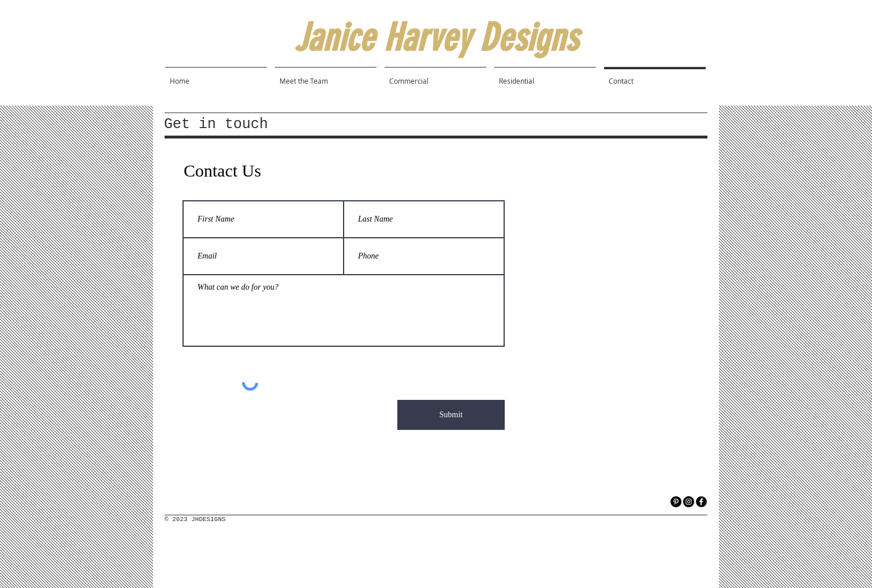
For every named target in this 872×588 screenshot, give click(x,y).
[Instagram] (689, 502)
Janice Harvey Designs (436, 38)
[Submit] (451, 415)
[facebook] (701, 502)
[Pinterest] (676, 502)
